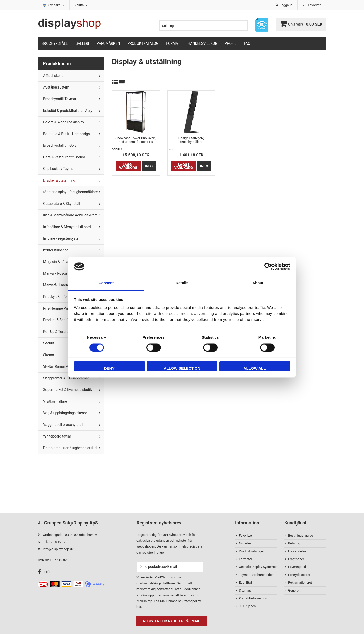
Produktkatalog (143, 43)
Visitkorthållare (55, 401)
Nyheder (245, 543)
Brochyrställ (55, 43)
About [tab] (258, 283)
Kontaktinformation (253, 598)
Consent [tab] (106, 283)
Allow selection (182, 369)
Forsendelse (297, 551)
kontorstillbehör (56, 250)
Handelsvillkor (202, 43)
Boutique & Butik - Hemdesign (67, 134)
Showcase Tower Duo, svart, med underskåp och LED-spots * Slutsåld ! (136, 140)
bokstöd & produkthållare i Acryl (68, 111)
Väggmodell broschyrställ (63, 425)
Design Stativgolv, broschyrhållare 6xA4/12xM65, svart (191, 140)
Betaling (294, 543)
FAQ (247, 43)
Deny (109, 369)
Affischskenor (54, 76)
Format (173, 43)
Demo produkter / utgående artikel (70, 448)
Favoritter (246, 535)
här (139, 607)
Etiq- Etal (245, 583)
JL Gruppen (247, 606)
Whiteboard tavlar (57, 436)
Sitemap (245, 590)
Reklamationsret (300, 583)
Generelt (294, 590)
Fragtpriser (296, 559)
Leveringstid (297, 567)
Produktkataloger (251, 551)
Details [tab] (182, 283)
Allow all (255, 369)
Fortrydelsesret (299, 575)
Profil (231, 43)
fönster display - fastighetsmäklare (70, 192)
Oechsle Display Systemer (258, 567)
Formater (246, 559)
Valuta (81, 5)
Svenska (56, 5)
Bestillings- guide (301, 535)
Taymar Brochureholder (256, 575)
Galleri (82, 43)
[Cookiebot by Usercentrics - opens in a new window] (268, 266)
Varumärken (108, 43)
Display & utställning (59, 180)
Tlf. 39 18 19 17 (54, 542)
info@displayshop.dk (58, 549)
